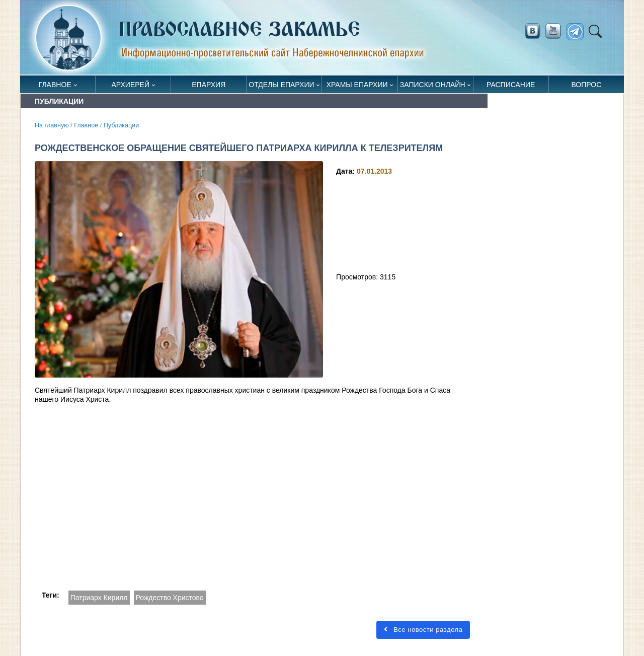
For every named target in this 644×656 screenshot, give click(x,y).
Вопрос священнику (586, 87)
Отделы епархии (281, 85)
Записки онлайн (433, 85)
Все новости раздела (423, 630)
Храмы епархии (357, 85)
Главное (55, 85)
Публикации (122, 125)
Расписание (511, 85)
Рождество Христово (170, 598)
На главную (52, 125)
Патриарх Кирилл (99, 598)
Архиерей (130, 85)
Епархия (209, 85)
